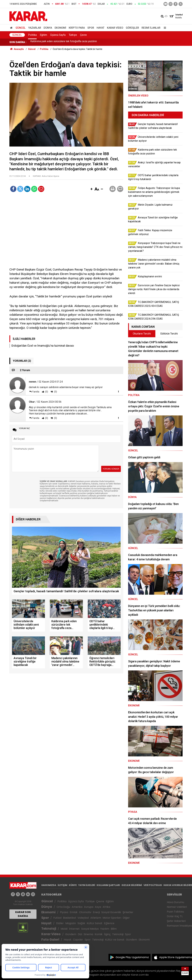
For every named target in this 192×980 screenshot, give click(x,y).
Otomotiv (85, 912)
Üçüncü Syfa (76, 901)
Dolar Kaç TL (175, 916)
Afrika (106, 907)
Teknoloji (49, 929)
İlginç (107, 934)
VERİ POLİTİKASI (153, 885)
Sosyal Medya (90, 929)
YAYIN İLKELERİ (87, 885)
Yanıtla (36, 392)
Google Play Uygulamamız (132, 957)
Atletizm (96, 918)
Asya (98, 907)
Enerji (96, 912)
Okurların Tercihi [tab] (142, 334)
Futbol (57, 918)
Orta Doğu (63, 907)
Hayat (101, 28)
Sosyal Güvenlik (111, 912)
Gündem (71, 934)
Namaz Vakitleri (177, 907)
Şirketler (128, 912)
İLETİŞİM (63, 885)
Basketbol (69, 918)
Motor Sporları (112, 918)
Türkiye (73, 35)
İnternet (74, 929)
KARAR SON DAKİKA (23, 914)
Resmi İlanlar (151, 28)
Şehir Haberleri (176, 921)
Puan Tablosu (175, 912)
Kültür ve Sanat (115, 940)
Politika (32, 35)
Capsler (78, 940)
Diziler (60, 923)
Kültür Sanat (95, 923)
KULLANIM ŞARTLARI (108, 885)
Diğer (126, 918)
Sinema (88, 934)
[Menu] (164, 28)
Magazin (71, 923)
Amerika (77, 907)
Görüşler (132, 28)
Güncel (21, 28)
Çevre (83, 35)
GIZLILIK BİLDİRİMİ (132, 885)
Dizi (80, 934)
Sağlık (81, 923)
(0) (46, 392)
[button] (91, 189)
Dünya (48, 28)
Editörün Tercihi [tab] (169, 334)
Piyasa (64, 912)
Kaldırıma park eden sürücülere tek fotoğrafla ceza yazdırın (64, 42)
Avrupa (89, 907)
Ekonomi (60, 28)
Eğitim (43, 35)
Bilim (114, 929)
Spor (91, 28)
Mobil (64, 929)
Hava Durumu (175, 902)
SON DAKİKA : (18, 42)
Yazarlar (35, 28)
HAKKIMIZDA (49, 885)
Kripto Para (77, 28)
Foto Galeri (50, 940)
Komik (99, 934)
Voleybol (83, 918)
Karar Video (115, 28)
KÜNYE (73, 885)
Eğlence (109, 923)
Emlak (74, 912)
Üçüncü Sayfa (58, 35)
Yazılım (105, 929)
